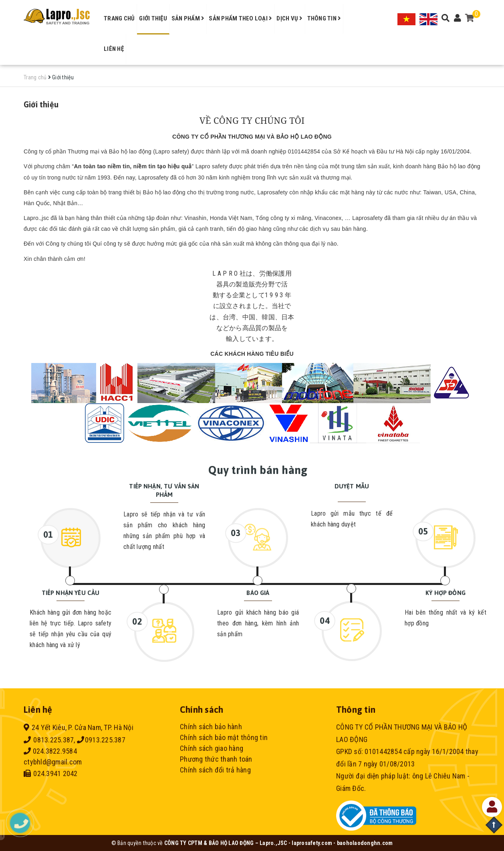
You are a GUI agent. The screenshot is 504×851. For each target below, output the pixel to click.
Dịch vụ (289, 18)
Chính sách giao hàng (212, 748)
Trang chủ (119, 18)
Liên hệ (114, 49)
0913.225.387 (101, 740)
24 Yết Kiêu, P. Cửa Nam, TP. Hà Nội (79, 727)
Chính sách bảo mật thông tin (224, 737)
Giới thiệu (153, 18)
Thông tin (324, 18)
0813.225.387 (49, 740)
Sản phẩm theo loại (240, 18)
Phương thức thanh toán (216, 759)
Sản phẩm (188, 18)
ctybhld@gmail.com (53, 762)
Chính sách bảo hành (211, 727)
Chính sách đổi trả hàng (215, 770)
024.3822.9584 (50, 751)
